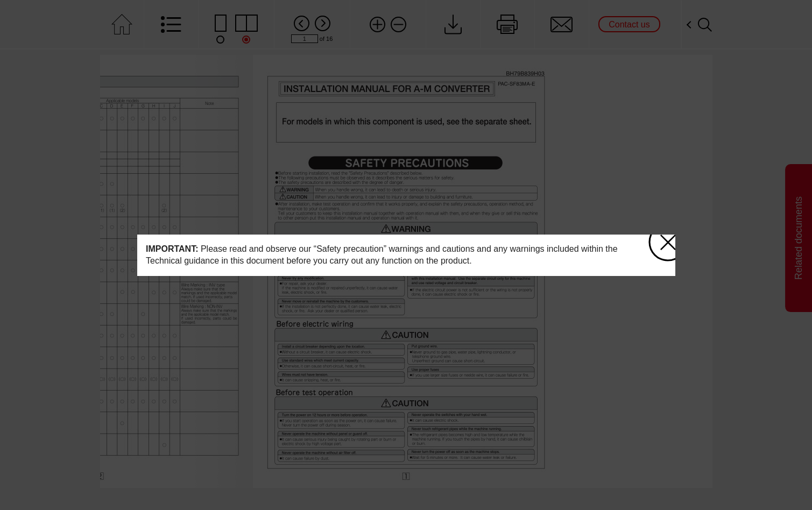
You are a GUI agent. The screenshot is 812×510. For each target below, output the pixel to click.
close (665, 239)
